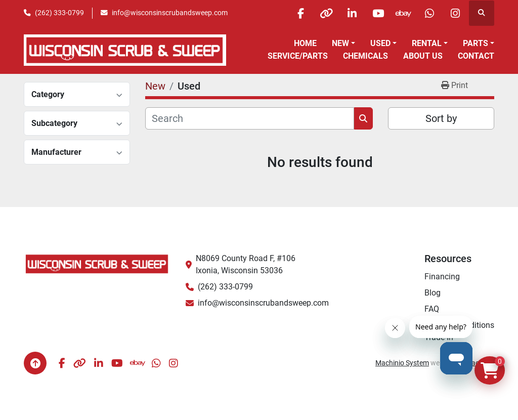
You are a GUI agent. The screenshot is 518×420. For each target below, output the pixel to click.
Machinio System (402, 363)
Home (305, 43)
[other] (326, 13)
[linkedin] (352, 13)
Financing (442, 277)
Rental (427, 43)
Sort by (441, 118)
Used (380, 43)
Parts (476, 43)
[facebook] (300, 13)
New (340, 43)
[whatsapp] (429, 13)
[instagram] (455, 13)
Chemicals (365, 56)
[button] (343, 44)
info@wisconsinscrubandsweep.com (170, 13)
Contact (476, 56)
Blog (433, 293)
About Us (423, 56)
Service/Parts (298, 56)
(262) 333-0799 (59, 13)
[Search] (250, 118)
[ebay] (404, 13)
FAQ (432, 309)
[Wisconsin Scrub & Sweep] (97, 263)
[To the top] (35, 363)
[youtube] (378, 13)
